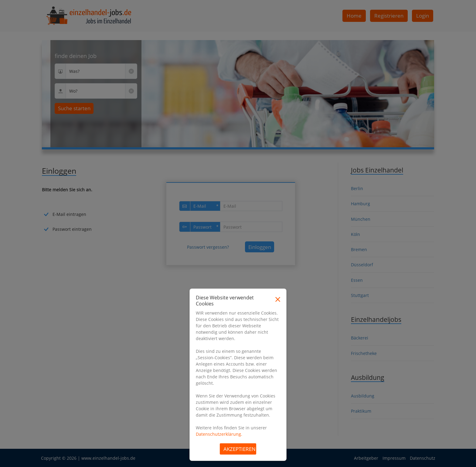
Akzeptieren (240, 449)
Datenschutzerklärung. (219, 434)
